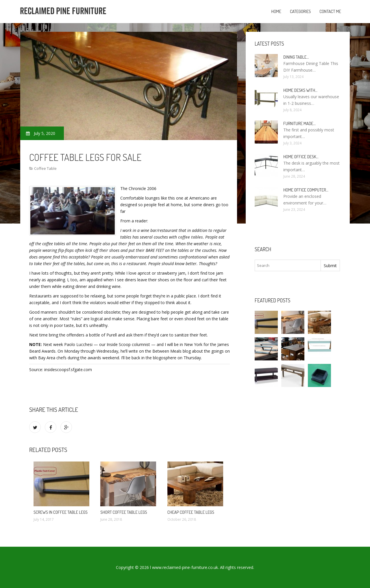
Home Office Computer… (306, 190)
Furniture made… (299, 123)
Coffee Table (45, 168)
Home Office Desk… (301, 157)
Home (276, 11)
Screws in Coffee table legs (61, 512)
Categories (300, 11)
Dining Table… (296, 57)
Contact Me (330, 11)
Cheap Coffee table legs (191, 512)
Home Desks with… (300, 90)
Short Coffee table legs (124, 512)
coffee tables (190, 237)
